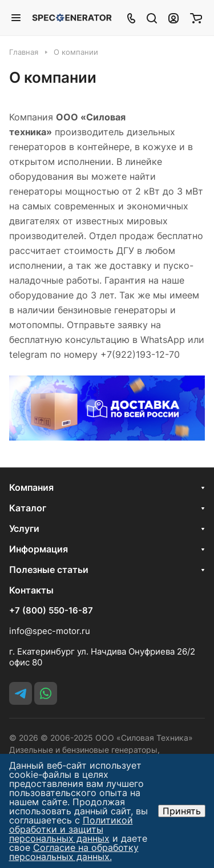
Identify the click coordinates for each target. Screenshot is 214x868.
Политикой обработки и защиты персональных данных (71, 829)
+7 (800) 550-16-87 (51, 611)
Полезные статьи (49, 570)
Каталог (28, 508)
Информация (39, 549)
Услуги (24, 528)
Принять (182, 811)
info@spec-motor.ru (50, 631)
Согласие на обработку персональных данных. (74, 852)
